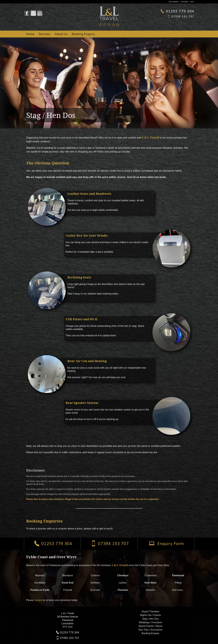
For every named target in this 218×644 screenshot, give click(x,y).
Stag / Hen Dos (151, 619)
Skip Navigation (174, 2)
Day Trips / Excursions (150, 630)
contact (38, 600)
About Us (61, 34)
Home (192, 2)
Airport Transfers (150, 611)
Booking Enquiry (83, 34)
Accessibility (184, 2)
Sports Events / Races (150, 626)
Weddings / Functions (150, 622)
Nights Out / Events (150, 615)
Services (44, 34)
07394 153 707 (69, 638)
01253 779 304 (69, 632)
